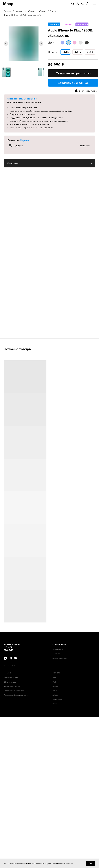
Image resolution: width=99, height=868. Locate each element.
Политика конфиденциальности (16, 695)
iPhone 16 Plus (46, 11)
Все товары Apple (88, 91)
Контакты (56, 654)
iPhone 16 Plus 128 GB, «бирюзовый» (23, 15)
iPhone (32, 11)
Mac (54, 678)
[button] (73, 4)
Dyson (55, 704)
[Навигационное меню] (94, 4)
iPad (54, 682)
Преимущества (58, 649)
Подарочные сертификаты (14, 691)
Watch (55, 691)
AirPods (55, 695)
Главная (8, 11)
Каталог (20, 11)
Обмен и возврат (10, 682)
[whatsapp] (6, 658)
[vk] (16, 658)
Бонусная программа (12, 686)
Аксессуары (57, 699)
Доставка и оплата (11, 678)
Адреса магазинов (60, 658)
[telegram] (11, 658)
